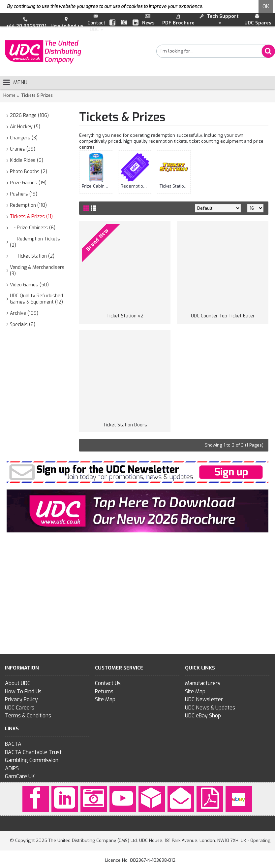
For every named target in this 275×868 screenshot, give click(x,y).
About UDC (18, 683)
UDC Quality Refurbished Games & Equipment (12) (36, 299)
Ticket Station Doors (125, 425)
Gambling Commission (32, 760)
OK (266, 6)
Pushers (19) (24, 194)
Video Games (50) (29, 285)
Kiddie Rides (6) (27, 160)
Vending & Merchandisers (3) (37, 271)
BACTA (13, 744)
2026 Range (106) (29, 115)
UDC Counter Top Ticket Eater (223, 316)
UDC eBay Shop (203, 716)
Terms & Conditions (28, 716)
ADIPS (12, 768)
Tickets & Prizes (37, 95)
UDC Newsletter (204, 699)
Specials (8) (23, 325)
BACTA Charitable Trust (33, 752)
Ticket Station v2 (125, 316)
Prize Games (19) (28, 183)
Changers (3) (24, 138)
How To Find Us (23, 691)
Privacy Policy (21, 699)
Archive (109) (24, 313)
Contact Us (108, 683)
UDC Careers (20, 708)
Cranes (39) (23, 149)
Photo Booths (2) (29, 172)
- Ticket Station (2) (32, 256)
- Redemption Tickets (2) (35, 242)
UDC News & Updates (210, 708)
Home (9, 95)
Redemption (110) (28, 205)
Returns (104, 691)
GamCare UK (20, 776)
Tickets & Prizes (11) (31, 217)
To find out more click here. (233, 6)
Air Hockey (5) (25, 127)
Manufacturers (203, 683)
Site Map (105, 699)
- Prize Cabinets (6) (33, 228)
